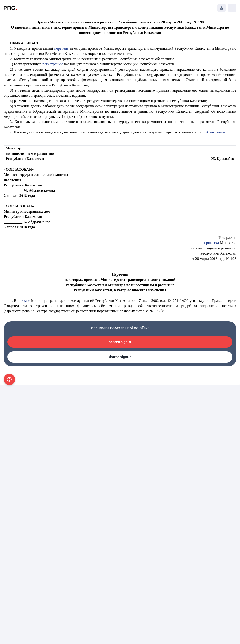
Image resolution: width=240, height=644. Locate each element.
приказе (24, 301)
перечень (62, 48)
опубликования (214, 132)
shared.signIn (120, 342)
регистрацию (53, 64)
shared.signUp (120, 357)
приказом (212, 243)
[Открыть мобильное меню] (232, 8)
